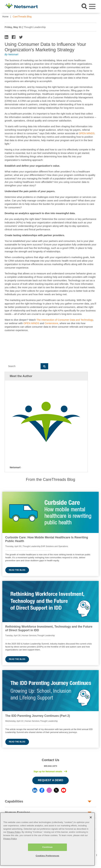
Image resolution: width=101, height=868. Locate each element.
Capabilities (14, 801)
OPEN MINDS (87, 133)
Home (5, 17)
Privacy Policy (14, 832)
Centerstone (51, 323)
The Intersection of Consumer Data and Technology (65, 320)
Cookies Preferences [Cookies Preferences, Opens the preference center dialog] (48, 856)
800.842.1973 (50, 766)
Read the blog (17, 570)
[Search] (23, 366)
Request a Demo (51, 780)
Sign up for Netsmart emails (48, 771)
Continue (48, 847)
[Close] (91, 817)
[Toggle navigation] (92, 6)
